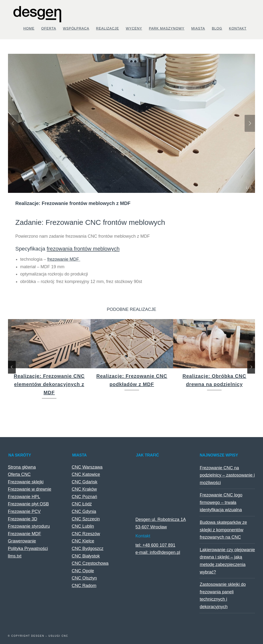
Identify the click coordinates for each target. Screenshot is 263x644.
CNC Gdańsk (85, 482)
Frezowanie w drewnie (30, 489)
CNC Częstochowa (90, 563)
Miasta (198, 28)
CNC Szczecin (86, 519)
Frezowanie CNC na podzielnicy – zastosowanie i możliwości (227, 475)
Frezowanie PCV (24, 511)
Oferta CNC (19, 474)
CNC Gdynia (84, 511)
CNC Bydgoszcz (88, 549)
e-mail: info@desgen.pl (158, 552)
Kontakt (238, 28)
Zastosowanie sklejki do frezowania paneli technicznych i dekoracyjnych (223, 596)
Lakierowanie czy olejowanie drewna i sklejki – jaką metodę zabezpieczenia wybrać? (227, 561)
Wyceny (134, 28)
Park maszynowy (167, 28)
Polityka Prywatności (28, 549)
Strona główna (22, 467)
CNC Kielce (83, 541)
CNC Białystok (86, 556)
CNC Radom (84, 586)
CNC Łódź (82, 504)
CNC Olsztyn (84, 578)
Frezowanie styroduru (29, 526)
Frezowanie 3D (23, 519)
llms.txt (15, 556)
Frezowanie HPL (24, 497)
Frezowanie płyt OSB (28, 504)
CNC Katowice (86, 474)
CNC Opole (83, 571)
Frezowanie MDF (25, 534)
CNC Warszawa (87, 467)
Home (29, 28)
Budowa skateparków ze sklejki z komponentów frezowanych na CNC (223, 530)
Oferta (49, 28)
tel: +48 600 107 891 (155, 545)
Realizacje (108, 28)
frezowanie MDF (64, 259)
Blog (217, 28)
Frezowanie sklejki (26, 482)
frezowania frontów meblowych (83, 249)
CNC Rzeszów (86, 534)
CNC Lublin (83, 526)
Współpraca (76, 28)
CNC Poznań (84, 497)
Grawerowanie (22, 541)
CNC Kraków (84, 489)
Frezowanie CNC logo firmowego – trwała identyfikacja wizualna (221, 502)
